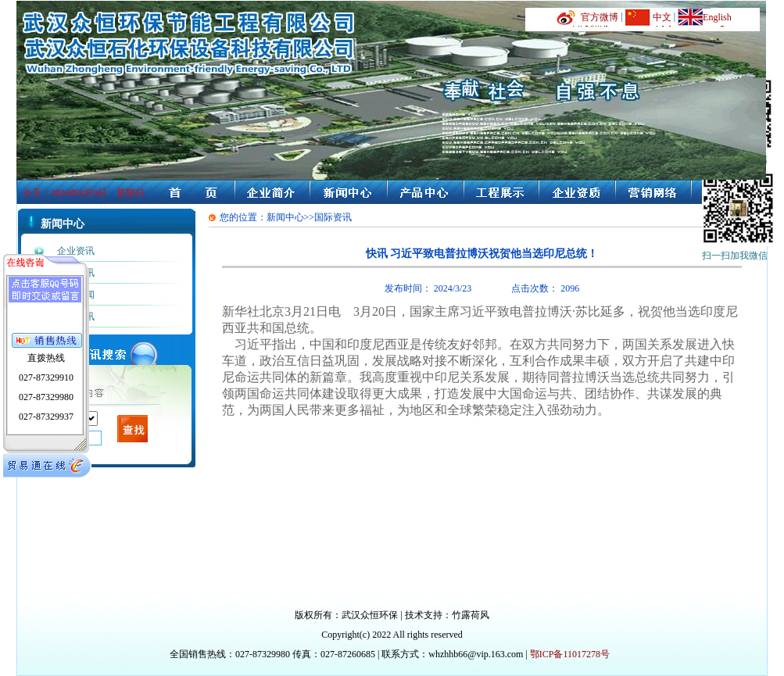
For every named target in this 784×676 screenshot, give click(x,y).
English (717, 17)
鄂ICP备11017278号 (570, 654)
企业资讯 (76, 251)
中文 (662, 17)
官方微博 (600, 17)
